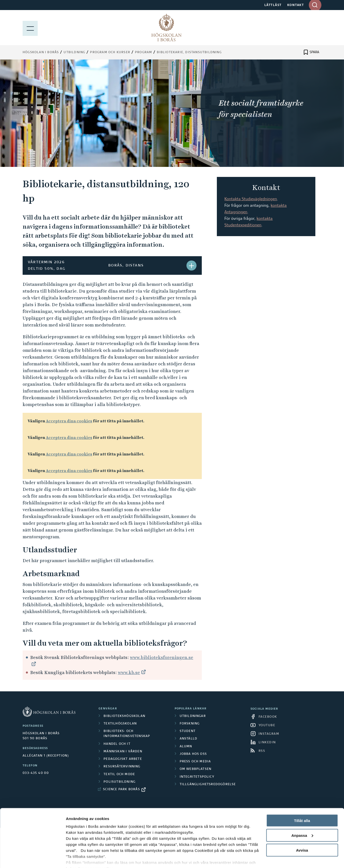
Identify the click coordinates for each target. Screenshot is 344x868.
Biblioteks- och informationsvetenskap (127, 734)
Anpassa (302, 812)
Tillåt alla (302, 797)
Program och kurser (110, 52)
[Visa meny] (30, 28)
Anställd (189, 739)
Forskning (190, 724)
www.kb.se (129, 672)
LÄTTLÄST (273, 5)
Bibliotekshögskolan (124, 716)
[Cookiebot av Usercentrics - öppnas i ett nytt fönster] (33, 858)
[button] (191, 265)
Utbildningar (193, 716)
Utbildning (74, 52)
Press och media (195, 762)
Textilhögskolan (120, 724)
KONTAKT (296, 5)
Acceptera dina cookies (69, 421)
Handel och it (117, 744)
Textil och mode (119, 774)
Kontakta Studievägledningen (251, 199)
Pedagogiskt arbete (123, 759)
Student (188, 731)
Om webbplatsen (196, 769)
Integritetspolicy (197, 777)
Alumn (186, 747)
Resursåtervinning (122, 767)
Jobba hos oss (193, 754)
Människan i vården (123, 752)
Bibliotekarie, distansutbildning (189, 52)
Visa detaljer (77, 858)
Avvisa (302, 826)
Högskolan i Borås (41, 52)
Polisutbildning (119, 782)
